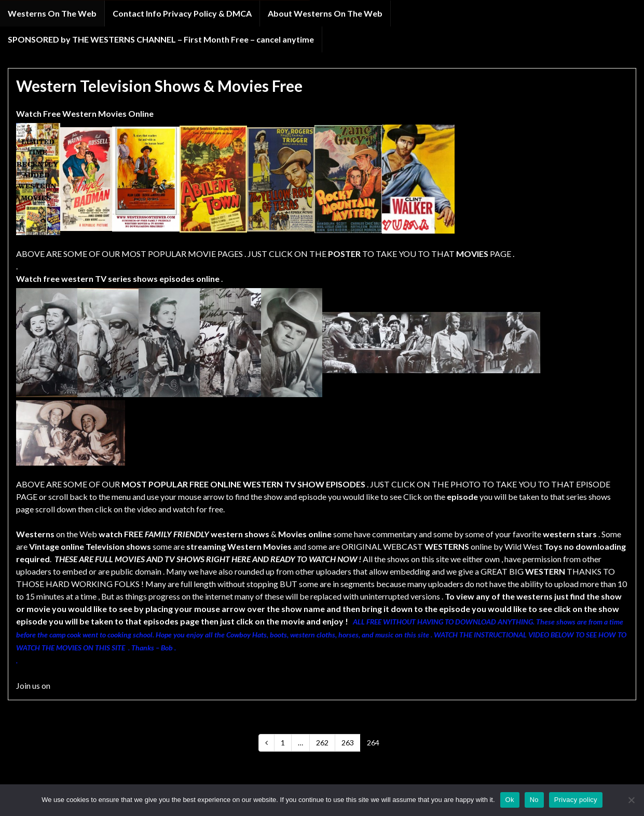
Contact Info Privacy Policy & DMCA (182, 13)
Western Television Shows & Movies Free (159, 86)
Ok (510, 800)
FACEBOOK (74, 685)
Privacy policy (576, 800)
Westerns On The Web (52, 13)
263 (348, 743)
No (534, 800)
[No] (631, 800)
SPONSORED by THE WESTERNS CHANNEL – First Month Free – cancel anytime (161, 39)
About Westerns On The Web (325, 13)
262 (322, 743)
